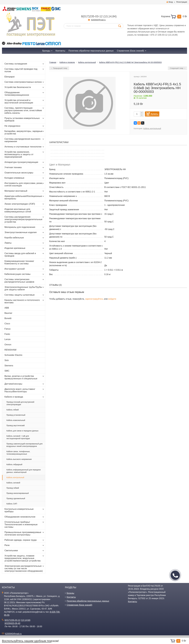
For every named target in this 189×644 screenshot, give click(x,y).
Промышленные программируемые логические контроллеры (24, 533)
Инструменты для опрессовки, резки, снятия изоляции (24, 184)
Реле (24, 545)
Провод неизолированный (18, 493)
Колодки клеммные (24, 178)
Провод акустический (15, 425)
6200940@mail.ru (98, 20)
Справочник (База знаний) (79, 605)
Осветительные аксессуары (24, 173)
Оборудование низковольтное (24, 517)
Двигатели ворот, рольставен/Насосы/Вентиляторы (24, 390)
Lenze (7, 339)
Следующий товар (177, 68)
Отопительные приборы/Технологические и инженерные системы (24, 525)
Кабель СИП (12, 504)
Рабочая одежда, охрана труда (24, 540)
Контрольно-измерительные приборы (24, 510)
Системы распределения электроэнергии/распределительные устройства (24, 219)
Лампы (24, 243)
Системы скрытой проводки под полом (24, 70)
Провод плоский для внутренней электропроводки (20, 403)
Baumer (8, 313)
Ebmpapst (10, 77)
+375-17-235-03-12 (158, 35)
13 (106, 16)
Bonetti (8, 318)
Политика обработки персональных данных (88, 601)
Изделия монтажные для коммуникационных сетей (24, 210)
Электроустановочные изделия (24, 232)
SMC (7, 371)
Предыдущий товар (59, 68)
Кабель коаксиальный (16, 420)
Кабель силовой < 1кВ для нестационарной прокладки (18, 437)
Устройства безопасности (24, 87)
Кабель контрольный (15, 477)
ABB (7, 308)
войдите (112, 299)
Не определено (24, 126)
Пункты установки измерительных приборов (24, 119)
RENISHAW (10, 350)
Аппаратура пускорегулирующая (24, 162)
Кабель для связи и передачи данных (22, 431)
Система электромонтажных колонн (24, 82)
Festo (7, 334)
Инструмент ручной (24, 269)
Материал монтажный (24, 191)
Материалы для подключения (24, 227)
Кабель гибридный (14, 464)
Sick (7, 360)
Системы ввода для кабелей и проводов (24, 255)
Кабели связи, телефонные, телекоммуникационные (18, 453)
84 (114, 16)
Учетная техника (24, 167)
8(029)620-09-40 (12, 623)
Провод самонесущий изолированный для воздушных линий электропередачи (24, 445)
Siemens (9, 366)
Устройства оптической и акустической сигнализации (24, 101)
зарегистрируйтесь (94, 299)
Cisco (7, 324)
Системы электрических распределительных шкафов (24, 281)
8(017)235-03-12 (92, 16)
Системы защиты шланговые (24, 295)
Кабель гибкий (13, 410)
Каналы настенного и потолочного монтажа (24, 301)
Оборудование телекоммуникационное (24, 94)
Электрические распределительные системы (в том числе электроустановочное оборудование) (24, 568)
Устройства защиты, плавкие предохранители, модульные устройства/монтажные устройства (24, 558)
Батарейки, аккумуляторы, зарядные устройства (24, 132)
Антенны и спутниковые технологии (24, 147)
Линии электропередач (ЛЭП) (24, 204)
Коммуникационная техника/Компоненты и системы (24, 262)
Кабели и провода (24, 397)
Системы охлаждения (24, 64)
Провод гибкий (13, 488)
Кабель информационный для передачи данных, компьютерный (24, 471)
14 (110, 16)
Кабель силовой (13, 483)
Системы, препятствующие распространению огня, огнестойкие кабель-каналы (24, 110)
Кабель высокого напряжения (19, 459)
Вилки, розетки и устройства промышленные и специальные (24, 377)
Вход (170, 2)
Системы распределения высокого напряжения (24, 140)
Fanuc (8, 329)
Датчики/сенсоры (24, 384)
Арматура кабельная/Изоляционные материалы (24, 197)
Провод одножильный (16, 498)
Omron (8, 345)
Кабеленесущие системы (24, 274)
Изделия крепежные (24, 248)
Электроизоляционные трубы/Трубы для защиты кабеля (24, 288)
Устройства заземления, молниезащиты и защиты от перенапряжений (24, 154)
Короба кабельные (24, 238)
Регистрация (182, 2)
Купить (154, 114)
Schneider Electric (13, 355)
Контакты (71, 597)
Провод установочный (16, 415)
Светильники (24, 551)
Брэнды (70, 593)
